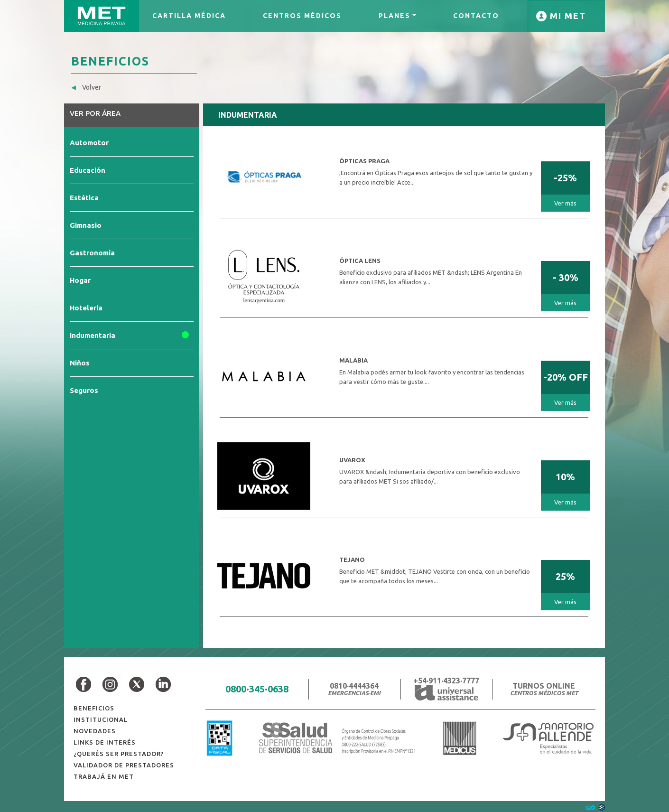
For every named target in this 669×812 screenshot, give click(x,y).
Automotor (89, 143)
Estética (84, 198)
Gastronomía (92, 253)
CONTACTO (476, 16)
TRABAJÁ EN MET (104, 776)
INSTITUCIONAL (101, 719)
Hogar (80, 280)
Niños (80, 363)
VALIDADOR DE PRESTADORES (124, 765)
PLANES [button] (395, 16)
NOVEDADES (95, 731)
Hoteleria (86, 308)
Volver (86, 87)
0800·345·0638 (257, 689)
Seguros (84, 390)
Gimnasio (86, 225)
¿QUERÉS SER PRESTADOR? (119, 754)
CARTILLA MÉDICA (189, 16)
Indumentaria (93, 335)
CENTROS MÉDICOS (302, 16)
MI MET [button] (567, 16)
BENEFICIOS (94, 708)
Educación (88, 170)
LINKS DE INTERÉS (105, 742)
